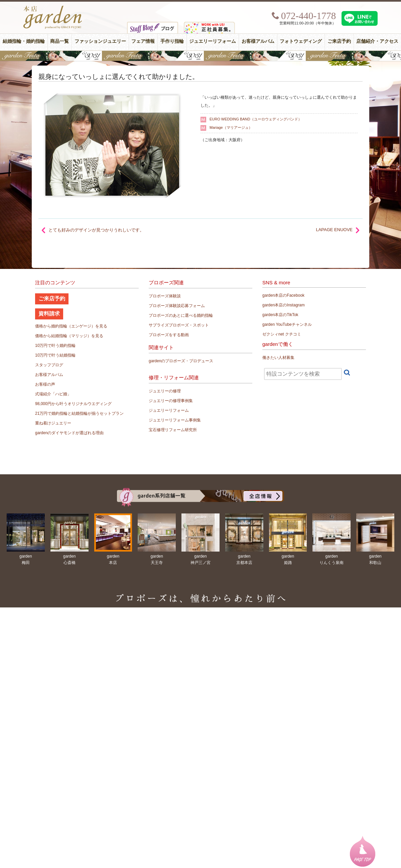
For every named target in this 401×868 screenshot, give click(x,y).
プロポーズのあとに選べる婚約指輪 (181, 315)
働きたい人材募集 (278, 358)
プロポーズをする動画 (169, 335)
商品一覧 (59, 41)
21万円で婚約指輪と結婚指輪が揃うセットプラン (79, 413)
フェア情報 (143, 41)
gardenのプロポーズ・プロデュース (181, 361)
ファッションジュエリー (100, 41)
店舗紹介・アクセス (377, 41)
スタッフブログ (49, 365)
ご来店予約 (339, 41)
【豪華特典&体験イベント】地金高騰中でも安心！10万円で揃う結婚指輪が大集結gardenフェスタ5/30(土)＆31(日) (200, 56)
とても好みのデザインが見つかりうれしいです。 (96, 230)
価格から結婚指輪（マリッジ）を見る (69, 336)
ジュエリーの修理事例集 (171, 401)
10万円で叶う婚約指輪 (55, 346)
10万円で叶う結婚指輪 (55, 355)
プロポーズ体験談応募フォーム (177, 306)
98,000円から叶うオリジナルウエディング (73, 404)
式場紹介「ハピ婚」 (53, 394)
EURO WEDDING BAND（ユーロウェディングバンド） (256, 119)
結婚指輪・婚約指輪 (24, 41)
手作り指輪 (172, 41)
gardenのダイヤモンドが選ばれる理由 (69, 433)
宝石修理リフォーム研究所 (173, 430)
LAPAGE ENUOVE (334, 230)
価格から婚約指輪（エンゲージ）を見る (71, 326)
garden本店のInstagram (284, 305)
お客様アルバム (258, 41)
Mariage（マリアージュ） (231, 127)
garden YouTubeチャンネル (287, 324)
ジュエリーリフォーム (213, 41)
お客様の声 (45, 384)
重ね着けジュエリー (53, 423)
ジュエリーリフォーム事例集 (175, 420)
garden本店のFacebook (283, 295)
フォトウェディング (301, 41)
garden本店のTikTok (280, 315)
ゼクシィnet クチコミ (282, 334)
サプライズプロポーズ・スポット (179, 325)
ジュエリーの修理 (165, 391)
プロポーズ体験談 (165, 296)
